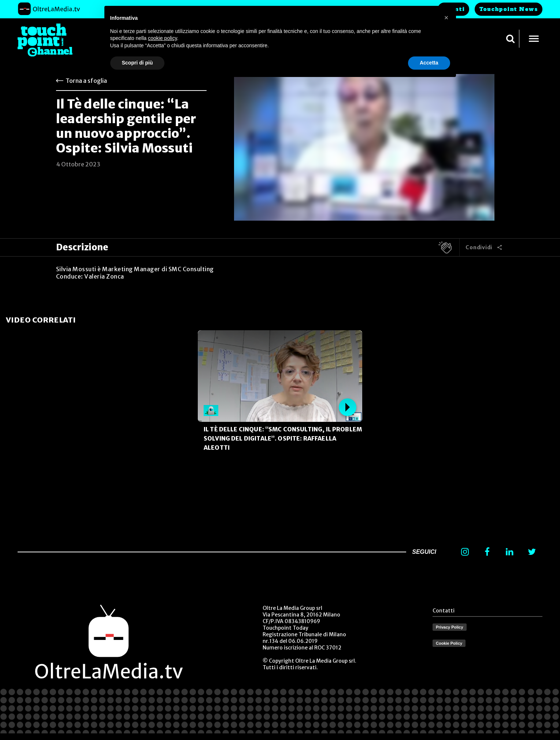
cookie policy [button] (162, 38)
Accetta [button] (429, 63)
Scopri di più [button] (138, 63)
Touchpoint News (509, 9)
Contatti (444, 611)
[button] (446, 18)
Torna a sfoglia (86, 81)
